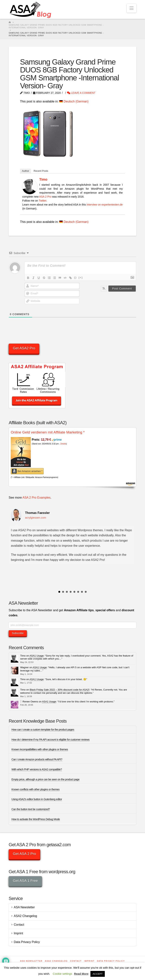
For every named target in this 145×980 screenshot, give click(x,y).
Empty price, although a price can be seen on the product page (46, 779)
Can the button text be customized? (31, 809)
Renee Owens (30, 702)
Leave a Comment (81, 93)
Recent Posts (41, 171)
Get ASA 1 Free (25, 881)
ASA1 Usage (36, 656)
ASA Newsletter (24, 907)
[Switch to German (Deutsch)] (74, 102)
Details (63, 444)
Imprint (18, 933)
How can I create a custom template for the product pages (43, 730)
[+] (81, 278)
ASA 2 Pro (45, 197)
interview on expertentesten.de (105, 205)
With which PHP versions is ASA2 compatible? (37, 769)
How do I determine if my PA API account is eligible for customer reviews (51, 740)
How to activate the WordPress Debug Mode (36, 819)
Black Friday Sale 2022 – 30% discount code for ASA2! (60, 690)
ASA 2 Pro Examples (37, 498)
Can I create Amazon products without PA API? (37, 759)
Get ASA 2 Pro (24, 854)
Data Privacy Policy (27, 942)
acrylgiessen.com (36, 518)
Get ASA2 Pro (24, 348)
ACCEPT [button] (98, 974)
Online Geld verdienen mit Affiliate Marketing (48, 432)
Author (25, 171)
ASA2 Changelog (25, 916)
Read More (81, 974)
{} (75, 278)
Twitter (42, 201)
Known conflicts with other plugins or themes (36, 789)
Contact (19, 925)
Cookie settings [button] (62, 974)
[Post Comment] (122, 289)
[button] (132, 8)
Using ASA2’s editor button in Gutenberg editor (37, 799)
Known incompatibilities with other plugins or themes (40, 749)
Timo (43, 179)
